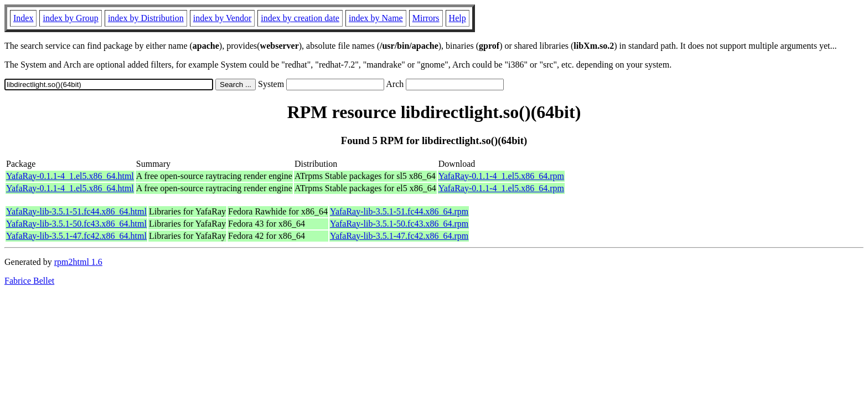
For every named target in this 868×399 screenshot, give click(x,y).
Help (458, 18)
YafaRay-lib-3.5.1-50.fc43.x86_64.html (76, 224)
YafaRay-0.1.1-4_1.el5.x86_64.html (70, 176)
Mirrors (426, 18)
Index (23, 18)
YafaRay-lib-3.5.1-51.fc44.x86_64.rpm (399, 211)
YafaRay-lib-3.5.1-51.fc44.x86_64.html (76, 211)
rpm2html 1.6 (78, 262)
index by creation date (300, 18)
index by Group (70, 18)
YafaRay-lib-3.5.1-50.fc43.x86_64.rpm (399, 224)
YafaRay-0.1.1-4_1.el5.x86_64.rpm (501, 176)
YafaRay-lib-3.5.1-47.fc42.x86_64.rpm (399, 236)
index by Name (376, 18)
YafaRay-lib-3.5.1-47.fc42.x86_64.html (76, 236)
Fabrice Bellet (29, 281)
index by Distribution (146, 18)
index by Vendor (222, 18)
